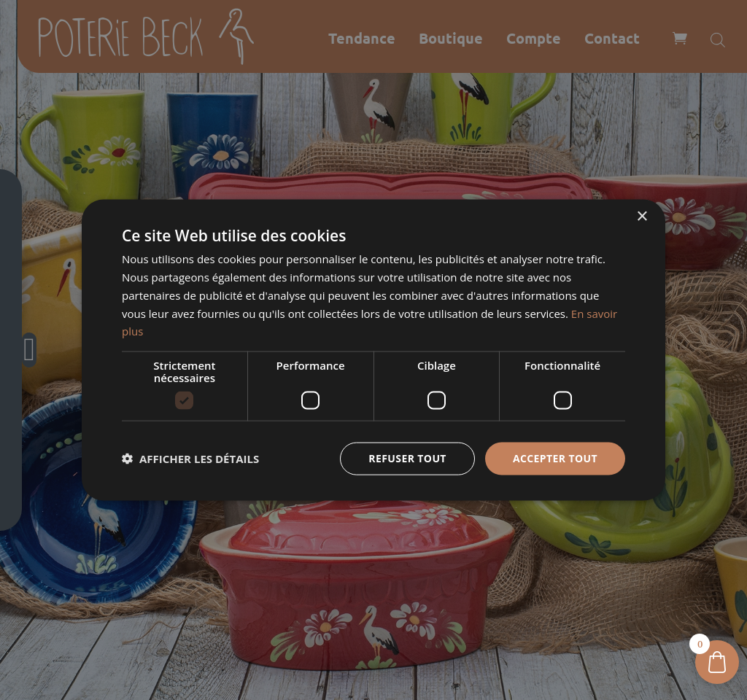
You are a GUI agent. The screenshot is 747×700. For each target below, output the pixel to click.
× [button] (642, 217)
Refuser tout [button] (407, 458)
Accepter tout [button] (555, 458)
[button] (190, 459)
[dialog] (373, 350)
